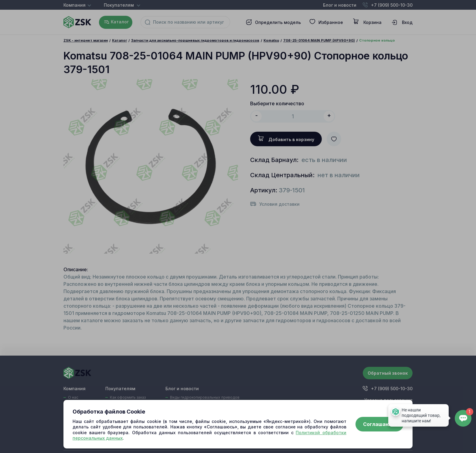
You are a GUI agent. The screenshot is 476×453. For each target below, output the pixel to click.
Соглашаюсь (379, 424)
